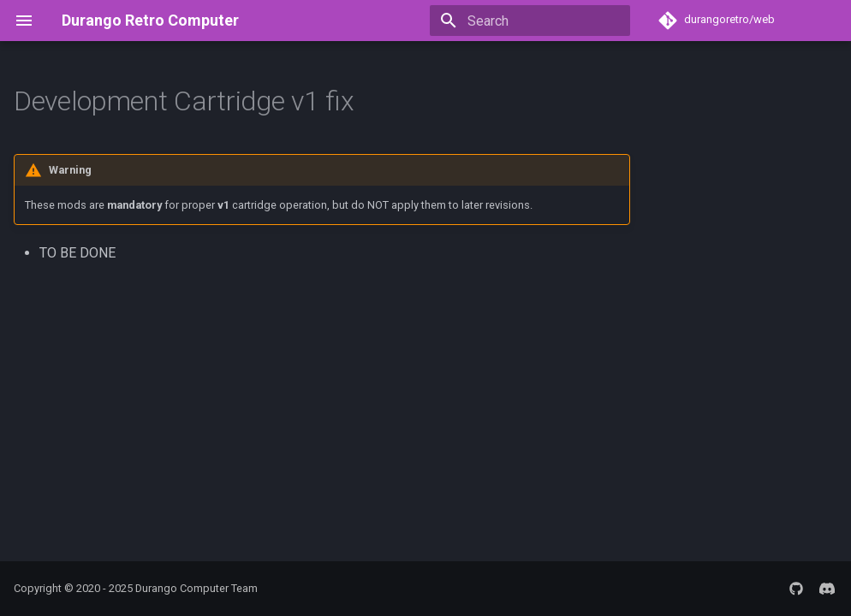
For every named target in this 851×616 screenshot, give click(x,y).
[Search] (530, 21)
